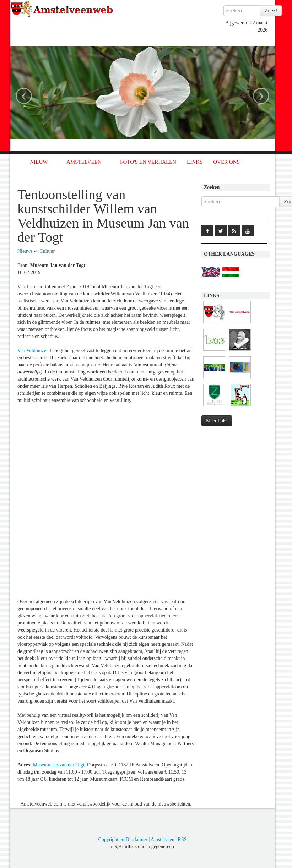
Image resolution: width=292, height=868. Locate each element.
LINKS (195, 162)
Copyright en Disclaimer (123, 839)
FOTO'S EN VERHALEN (148, 162)
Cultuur (47, 251)
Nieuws (25, 251)
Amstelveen (163, 839)
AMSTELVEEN (84, 162)
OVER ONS (226, 162)
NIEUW (39, 162)
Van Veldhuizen (33, 351)
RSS (182, 839)
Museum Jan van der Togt (59, 765)
